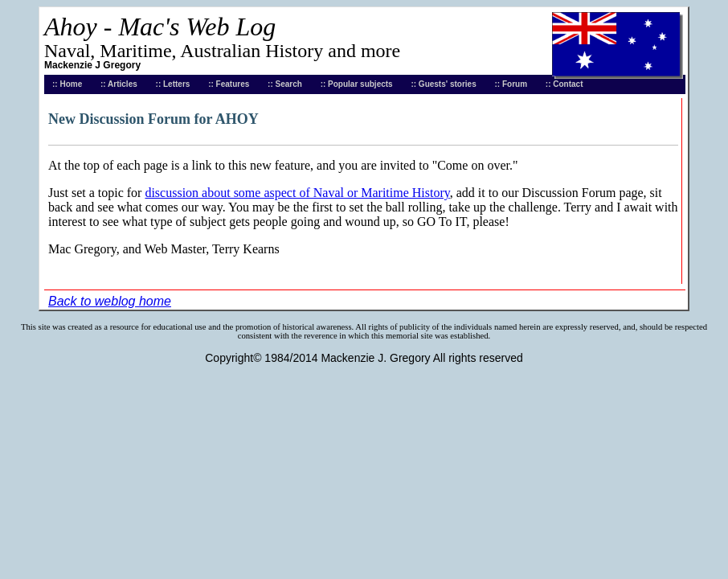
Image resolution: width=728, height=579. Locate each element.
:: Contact (564, 84)
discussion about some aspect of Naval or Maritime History (297, 193)
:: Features (229, 84)
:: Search (285, 84)
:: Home (67, 84)
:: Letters (173, 84)
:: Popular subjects (357, 84)
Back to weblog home (110, 301)
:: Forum (511, 84)
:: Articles (119, 84)
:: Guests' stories (443, 84)
